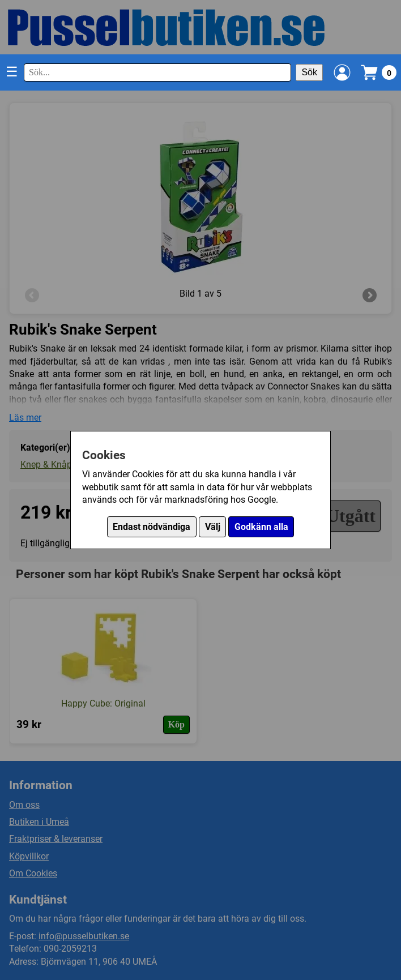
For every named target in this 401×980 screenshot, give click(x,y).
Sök (309, 72)
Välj (213, 527)
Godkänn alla (261, 527)
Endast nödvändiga (152, 527)
